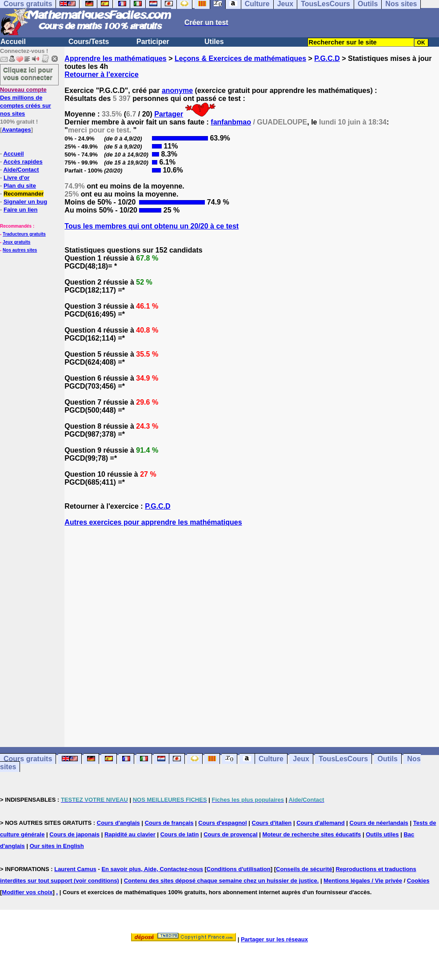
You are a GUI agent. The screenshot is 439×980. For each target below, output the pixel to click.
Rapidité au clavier (130, 834)
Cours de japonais (74, 834)
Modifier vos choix (27, 892)
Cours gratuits (28, 759)
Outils (388, 759)
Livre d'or (17, 178)
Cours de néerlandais (379, 823)
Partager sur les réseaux (274, 939)
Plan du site (20, 186)
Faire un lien (21, 210)
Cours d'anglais (118, 823)
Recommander (24, 194)
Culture (271, 759)
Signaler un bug (25, 202)
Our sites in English (57, 846)
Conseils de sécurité (304, 869)
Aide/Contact (21, 170)
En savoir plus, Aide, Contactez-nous (152, 869)
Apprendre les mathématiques (115, 58)
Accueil (13, 42)
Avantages (16, 130)
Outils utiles (382, 834)
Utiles (214, 42)
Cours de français (169, 823)
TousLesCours (343, 759)
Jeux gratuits (16, 242)
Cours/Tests (89, 42)
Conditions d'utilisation (239, 869)
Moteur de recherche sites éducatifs (311, 834)
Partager (169, 114)
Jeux (301, 759)
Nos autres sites (20, 250)
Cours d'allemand (321, 823)
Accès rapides (23, 162)
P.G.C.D (327, 58)
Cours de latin (180, 834)
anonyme (177, 90)
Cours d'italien (272, 823)
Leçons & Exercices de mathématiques (240, 58)
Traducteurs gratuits (24, 234)
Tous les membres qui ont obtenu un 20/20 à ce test (152, 226)
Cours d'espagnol (222, 823)
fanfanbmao (231, 122)
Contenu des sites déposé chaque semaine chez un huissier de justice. (221, 881)
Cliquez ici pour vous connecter (28, 73)
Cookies (418, 881)
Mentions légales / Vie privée (363, 881)
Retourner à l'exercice (102, 74)
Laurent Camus (75, 869)
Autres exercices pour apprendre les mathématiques (153, 522)
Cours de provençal (230, 834)
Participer (153, 42)
